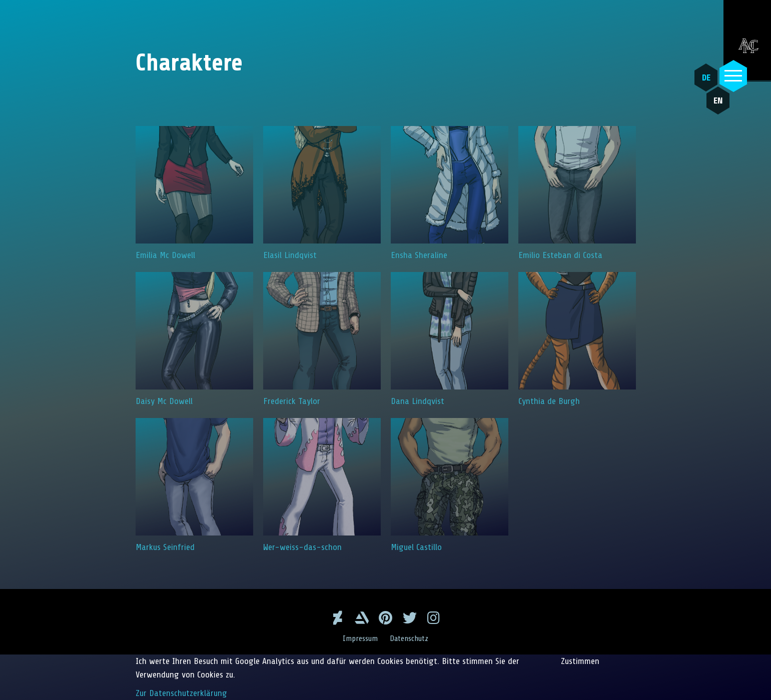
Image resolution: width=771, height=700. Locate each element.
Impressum (360, 638)
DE (706, 77)
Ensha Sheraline (450, 193)
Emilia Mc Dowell (194, 193)
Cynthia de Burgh (577, 339)
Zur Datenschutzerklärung (181, 693)
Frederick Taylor (322, 339)
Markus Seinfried (194, 485)
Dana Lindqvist (450, 339)
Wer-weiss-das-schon (322, 485)
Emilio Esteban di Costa (577, 193)
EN (718, 100)
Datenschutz (409, 638)
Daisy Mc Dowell (194, 339)
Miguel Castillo (450, 485)
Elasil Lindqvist (322, 193)
